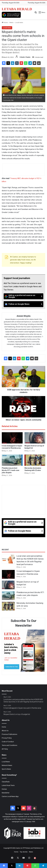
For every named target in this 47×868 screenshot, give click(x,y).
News (11, 22)
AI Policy (5, 749)
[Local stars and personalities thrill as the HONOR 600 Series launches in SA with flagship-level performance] (8, 559)
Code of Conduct (8, 742)
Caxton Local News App (10, 796)
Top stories (24, 852)
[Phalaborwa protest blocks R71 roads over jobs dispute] (12, 460)
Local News (6, 762)
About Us (5, 731)
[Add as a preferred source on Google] (11, 15)
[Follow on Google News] (23, 304)
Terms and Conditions (9, 745)
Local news (19, 22)
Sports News (6, 769)
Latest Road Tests (8, 785)
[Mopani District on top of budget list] (35, 438)
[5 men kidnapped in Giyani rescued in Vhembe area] (12, 438)
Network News (7, 765)
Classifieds (6, 782)
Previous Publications (9, 734)
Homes (4, 789)
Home (5, 22)
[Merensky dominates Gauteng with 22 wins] (35, 460)
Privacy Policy (7, 738)
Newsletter (6, 793)
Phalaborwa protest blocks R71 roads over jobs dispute (11, 470)
